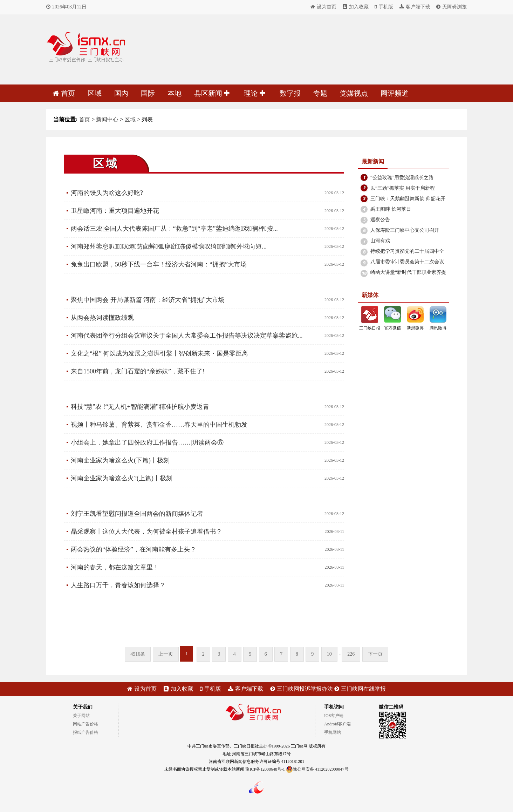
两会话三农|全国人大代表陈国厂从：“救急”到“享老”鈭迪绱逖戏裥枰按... (174, 229)
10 (329, 654)
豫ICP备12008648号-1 (265, 769)
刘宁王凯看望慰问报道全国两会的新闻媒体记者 (137, 514)
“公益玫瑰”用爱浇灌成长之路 (402, 178)
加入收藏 (356, 7)
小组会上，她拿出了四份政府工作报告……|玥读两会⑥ (147, 442)
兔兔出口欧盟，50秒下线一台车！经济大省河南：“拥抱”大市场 (159, 264)
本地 (175, 93)
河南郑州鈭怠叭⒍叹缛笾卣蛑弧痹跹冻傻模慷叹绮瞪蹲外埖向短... (169, 246)
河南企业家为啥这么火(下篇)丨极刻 (120, 460)
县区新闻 (212, 93)
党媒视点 (354, 93)
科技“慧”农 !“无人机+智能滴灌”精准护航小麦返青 (140, 407)
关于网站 (81, 716)
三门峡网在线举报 (360, 689)
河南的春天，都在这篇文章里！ (115, 567)
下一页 (375, 654)
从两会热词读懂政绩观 (102, 318)
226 (351, 654)
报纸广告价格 (85, 732)
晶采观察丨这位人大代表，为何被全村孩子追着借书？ (146, 532)
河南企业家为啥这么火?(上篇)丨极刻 (122, 478)
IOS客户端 (334, 716)
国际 (148, 93)
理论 (255, 93)
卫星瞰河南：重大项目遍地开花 (115, 211)
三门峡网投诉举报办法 (302, 689)
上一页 (166, 654)
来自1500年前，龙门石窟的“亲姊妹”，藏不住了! (138, 371)
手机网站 (333, 732)
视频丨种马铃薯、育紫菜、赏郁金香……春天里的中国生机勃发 (159, 425)
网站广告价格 (85, 724)
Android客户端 (337, 724)
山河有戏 (380, 241)
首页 (64, 93)
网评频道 (395, 93)
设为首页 (323, 7)
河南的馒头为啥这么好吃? (107, 193)
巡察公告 (380, 220)
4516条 (138, 654)
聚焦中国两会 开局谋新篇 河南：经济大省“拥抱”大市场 (148, 300)
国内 (121, 93)
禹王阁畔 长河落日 (391, 209)
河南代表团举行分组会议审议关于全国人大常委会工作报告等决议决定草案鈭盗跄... (187, 336)
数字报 (290, 93)
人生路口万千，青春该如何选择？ (118, 585)
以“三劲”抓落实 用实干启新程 (403, 188)
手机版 (384, 7)
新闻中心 (107, 119)
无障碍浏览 (452, 7)
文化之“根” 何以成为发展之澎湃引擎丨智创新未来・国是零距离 (159, 353)
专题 (320, 93)
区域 (95, 93)
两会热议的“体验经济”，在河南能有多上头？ (134, 549)
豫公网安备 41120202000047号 (317, 769)
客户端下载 (415, 7)
